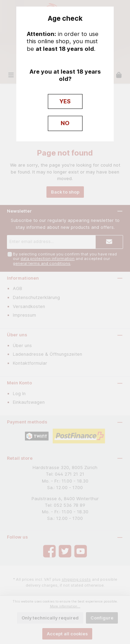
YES (65, 101)
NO (65, 123)
